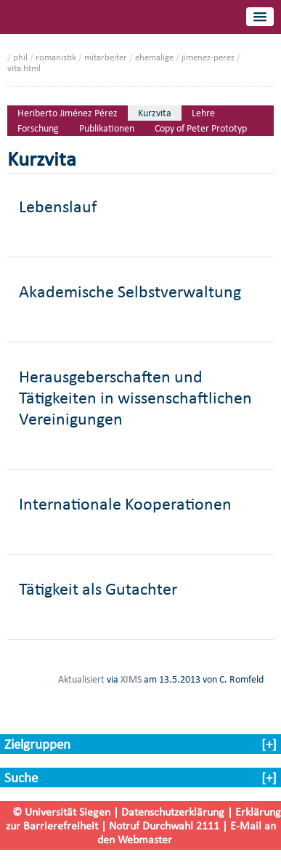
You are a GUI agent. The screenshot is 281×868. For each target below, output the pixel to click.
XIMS (131, 679)
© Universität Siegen (61, 812)
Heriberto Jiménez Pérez (68, 113)
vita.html (24, 68)
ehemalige (154, 57)
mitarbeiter (106, 57)
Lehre (203, 113)
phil (20, 57)
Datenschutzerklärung (173, 812)
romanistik (56, 57)
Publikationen (107, 128)
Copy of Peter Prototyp (201, 128)
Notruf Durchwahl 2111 (164, 825)
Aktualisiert (81, 679)
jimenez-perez (208, 57)
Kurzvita (155, 113)
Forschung (38, 128)
